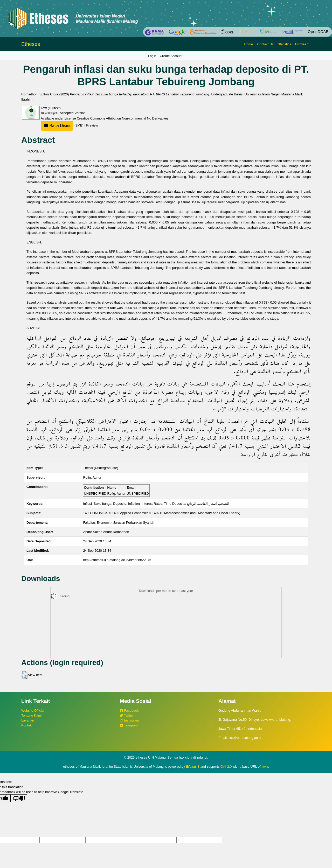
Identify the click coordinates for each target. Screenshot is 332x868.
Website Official (33, 710)
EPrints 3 (193, 766)
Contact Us (265, 44)
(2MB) (63, 125)
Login (152, 56)
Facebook (129, 710)
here (265, 767)
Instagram (129, 720)
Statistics (284, 44)
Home (248, 44)
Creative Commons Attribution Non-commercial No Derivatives (123, 118)
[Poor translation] (19, 798)
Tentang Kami (31, 715)
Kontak (26, 725)
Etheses (31, 44)
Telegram (129, 725)
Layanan (28, 720)
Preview (92, 125)
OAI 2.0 (226, 766)
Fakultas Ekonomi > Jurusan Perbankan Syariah (119, 523)
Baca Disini (57, 126)
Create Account (171, 56)
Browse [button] (301, 44)
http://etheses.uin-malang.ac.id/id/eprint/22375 (117, 560)
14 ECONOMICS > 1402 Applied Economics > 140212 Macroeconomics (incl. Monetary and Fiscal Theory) (162, 513)
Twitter (127, 715)
